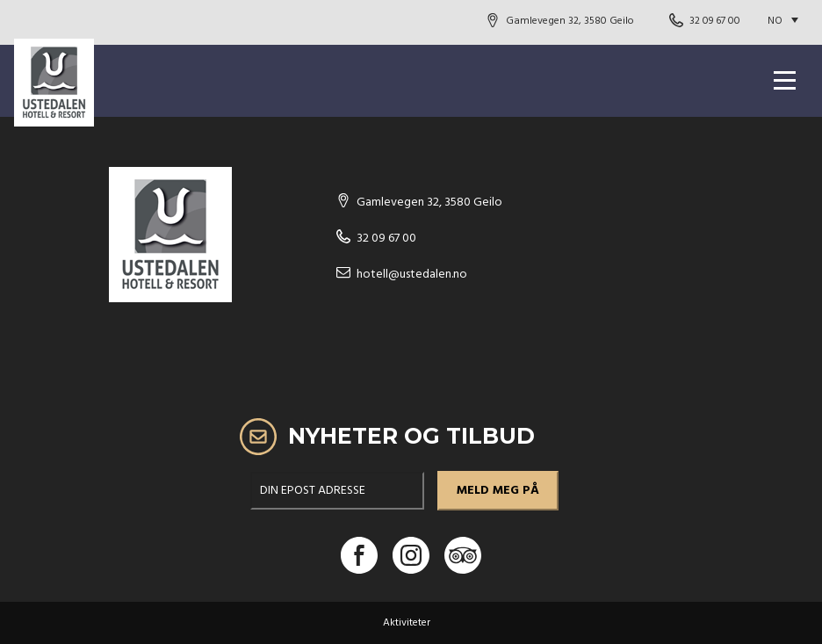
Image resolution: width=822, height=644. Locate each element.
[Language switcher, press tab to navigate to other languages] (787, 21)
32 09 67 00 (715, 21)
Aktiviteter (407, 623)
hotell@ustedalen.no (412, 275)
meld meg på (498, 491)
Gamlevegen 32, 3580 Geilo (570, 21)
